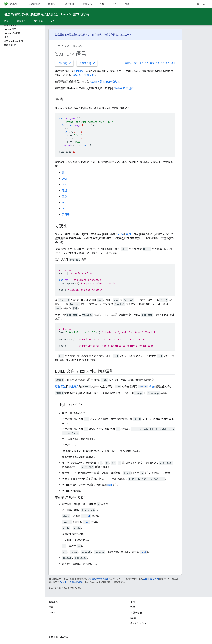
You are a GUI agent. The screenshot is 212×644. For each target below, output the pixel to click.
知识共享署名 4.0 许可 (100, 579)
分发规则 (38, 21)
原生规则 (74, 387)
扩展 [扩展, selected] (102, 4)
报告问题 (65, 63)
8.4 (157, 63)
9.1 (136, 63)
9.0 (141, 63)
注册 (127, 35)
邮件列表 (97, 35)
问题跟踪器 (136, 613)
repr (110, 485)
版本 (127, 4)
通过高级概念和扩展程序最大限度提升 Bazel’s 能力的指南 (46, 14)
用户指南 (70, 4)
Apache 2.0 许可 (151, 579)
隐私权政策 (62, 637)
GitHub (201, 4)
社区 (115, 4)
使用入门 (53, 4)
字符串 (66, 214)
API (53, 21)
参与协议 (113, 35)
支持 (133, 607)
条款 (51, 637)
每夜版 (129, 63)
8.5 (152, 63)
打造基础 (60, 35)
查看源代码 (87, 63)
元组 (64, 191)
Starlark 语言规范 (124, 88)
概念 (6, 21)
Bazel (58, 46)
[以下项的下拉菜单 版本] (134, 4)
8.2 (168, 63)
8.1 (173, 63)
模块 (146, 387)
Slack (133, 618)
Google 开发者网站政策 (71, 582)
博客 (51, 607)
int (63, 203)
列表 (120, 234)
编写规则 (78, 46)
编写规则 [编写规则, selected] (21, 21)
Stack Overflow (138, 623)
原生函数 (60, 387)
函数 (64, 197)
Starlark (79, 71)
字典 (128, 234)
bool (64, 179)
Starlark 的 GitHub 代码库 (105, 82)
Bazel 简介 (35, 4)
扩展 (67, 46)
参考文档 (87, 4)
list (64, 208)
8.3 (163, 63)
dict (64, 185)
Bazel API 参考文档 (83, 75)
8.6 (147, 63)
